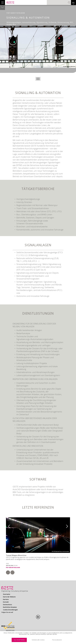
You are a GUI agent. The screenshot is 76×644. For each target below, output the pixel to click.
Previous (8, 526)
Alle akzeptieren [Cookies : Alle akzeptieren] (19, 640)
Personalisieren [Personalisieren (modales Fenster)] (57, 640)
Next (68, 526)
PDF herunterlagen (13, 567)
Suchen (69, 3)
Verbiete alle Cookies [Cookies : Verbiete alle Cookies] (38, 640)
